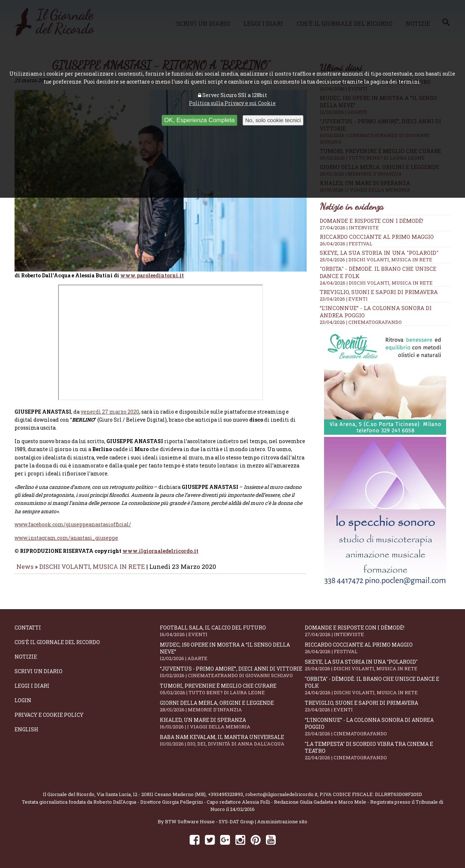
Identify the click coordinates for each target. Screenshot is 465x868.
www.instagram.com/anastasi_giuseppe (66, 535)
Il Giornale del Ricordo (69, 794)
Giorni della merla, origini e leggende (232, 706)
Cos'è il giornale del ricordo (57, 642)
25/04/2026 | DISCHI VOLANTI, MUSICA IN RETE (376, 260)
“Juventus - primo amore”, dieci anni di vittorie (232, 672)
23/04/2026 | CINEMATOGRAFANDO (361, 322)
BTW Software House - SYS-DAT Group (209, 821)
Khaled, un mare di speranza (232, 723)
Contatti (28, 628)
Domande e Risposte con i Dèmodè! (371, 221)
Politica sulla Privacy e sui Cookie (232, 103)
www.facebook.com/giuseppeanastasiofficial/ (73, 522)
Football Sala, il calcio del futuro (232, 631)
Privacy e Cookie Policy (49, 715)
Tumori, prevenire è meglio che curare (232, 689)
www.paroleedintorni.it (152, 273)
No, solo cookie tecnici (273, 120)
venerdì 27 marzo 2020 (110, 409)
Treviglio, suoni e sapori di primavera (379, 292)
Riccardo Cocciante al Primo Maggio (377, 237)
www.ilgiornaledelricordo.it (160, 548)
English (27, 729)
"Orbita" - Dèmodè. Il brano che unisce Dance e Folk (377, 686)
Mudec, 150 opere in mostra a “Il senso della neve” (232, 651)
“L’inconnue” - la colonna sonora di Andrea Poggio (377, 727)
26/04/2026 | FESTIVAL (346, 244)
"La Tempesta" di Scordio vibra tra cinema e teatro (377, 751)
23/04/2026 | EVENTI (344, 299)
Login (23, 700)
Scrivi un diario (39, 671)
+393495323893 (225, 794)
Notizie (26, 657)
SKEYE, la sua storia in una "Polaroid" (379, 253)
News (25, 564)
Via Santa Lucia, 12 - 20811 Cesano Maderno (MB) (151, 794)
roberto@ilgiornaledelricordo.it (281, 794)
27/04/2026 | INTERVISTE (349, 228)
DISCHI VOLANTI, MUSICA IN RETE (92, 564)
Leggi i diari (32, 686)
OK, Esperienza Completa (199, 120)
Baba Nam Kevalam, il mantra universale (232, 740)
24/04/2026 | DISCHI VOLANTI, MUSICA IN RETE (376, 283)
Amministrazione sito (282, 821)
